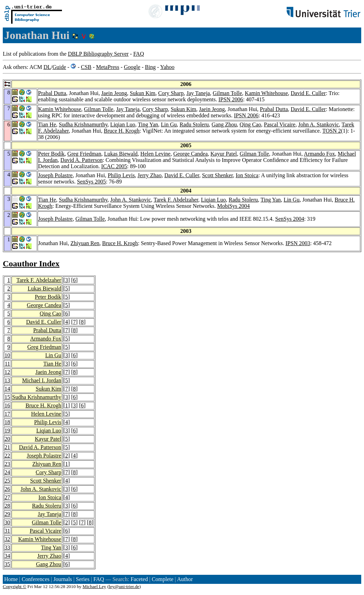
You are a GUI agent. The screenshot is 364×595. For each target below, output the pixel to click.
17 (7, 414)
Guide (59, 67)
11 (7, 364)
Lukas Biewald (121, 154)
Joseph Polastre (56, 175)
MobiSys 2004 (234, 206)
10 (7, 355)
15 (7, 397)
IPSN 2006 (231, 99)
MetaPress (108, 67)
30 (7, 522)
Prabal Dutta (52, 93)
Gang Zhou (224, 124)
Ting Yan (148, 124)
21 (7, 447)
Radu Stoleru (194, 124)
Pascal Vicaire (280, 124)
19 (7, 430)
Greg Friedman (84, 154)
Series (83, 579)
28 (7, 506)
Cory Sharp (171, 93)
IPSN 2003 (298, 243)
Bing (150, 67)
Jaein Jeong (114, 93)
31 (7, 531)
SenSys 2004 (290, 219)
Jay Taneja (198, 93)
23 (7, 464)
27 (7, 497)
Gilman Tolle (227, 93)
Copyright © (15, 586)
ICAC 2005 (114, 166)
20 (7, 439)
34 (7, 556)
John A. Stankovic (319, 124)
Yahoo (167, 67)
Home (11, 579)
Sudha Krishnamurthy (83, 124)
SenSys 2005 (91, 182)
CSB (86, 67)
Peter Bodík (52, 154)
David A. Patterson (82, 160)
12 (7, 372)
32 (7, 539)
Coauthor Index (31, 264)
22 (7, 456)
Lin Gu (169, 124)
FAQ (139, 54)
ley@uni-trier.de (124, 586)
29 (7, 514)
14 (7, 389)
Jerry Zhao (149, 175)
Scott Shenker (217, 175)
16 (7, 405)
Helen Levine (155, 154)
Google (132, 67)
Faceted (139, 579)
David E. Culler (308, 93)
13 (7, 380)
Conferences (35, 579)
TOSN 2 (332, 131)
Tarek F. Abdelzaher (176, 200)
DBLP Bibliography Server (98, 54)
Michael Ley (94, 586)
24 (7, 472)
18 (7, 422)
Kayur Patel (224, 154)
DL (47, 67)
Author (185, 579)
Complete (163, 579)
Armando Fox (319, 154)
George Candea (191, 154)
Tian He (47, 124)
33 (7, 547)
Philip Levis (121, 175)
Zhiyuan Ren (85, 243)
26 (7, 489)
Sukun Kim (143, 93)
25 (7, 481)
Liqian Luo (123, 124)
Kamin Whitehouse (267, 93)
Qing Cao (250, 124)
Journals (62, 579)
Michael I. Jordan (41, 380)
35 (7, 564)
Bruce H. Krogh (122, 131)
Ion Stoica (247, 175)
